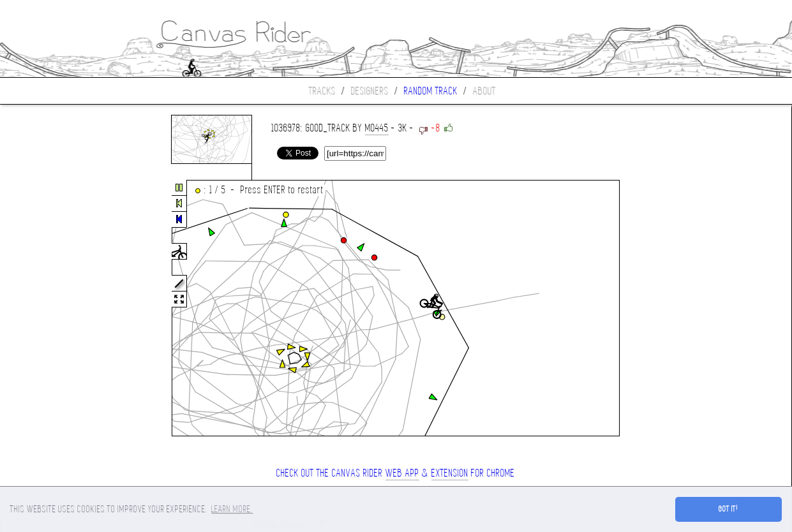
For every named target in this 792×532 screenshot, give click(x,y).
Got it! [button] (728, 509)
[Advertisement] (54, 309)
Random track (431, 91)
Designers (370, 91)
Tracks (322, 91)
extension (450, 473)
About (484, 91)
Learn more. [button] (232, 509)
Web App (402, 473)
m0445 (377, 128)
